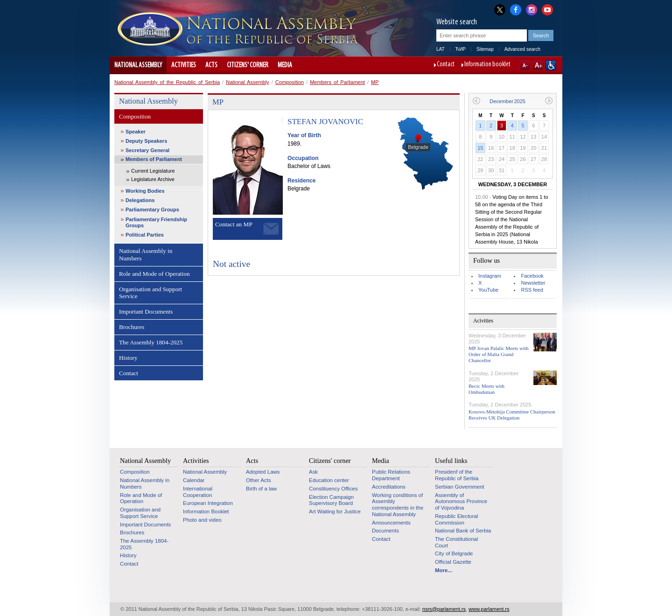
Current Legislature (153, 171)
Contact (446, 65)
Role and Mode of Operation (154, 274)
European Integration (208, 503)
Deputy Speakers (146, 141)
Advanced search (522, 49)
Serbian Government (460, 487)
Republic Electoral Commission (456, 519)
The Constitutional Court (456, 542)
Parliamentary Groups (152, 210)
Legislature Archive (153, 179)
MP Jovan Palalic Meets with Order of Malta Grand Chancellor (499, 354)
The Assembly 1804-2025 (151, 342)
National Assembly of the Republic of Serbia (167, 82)
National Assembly (138, 65)
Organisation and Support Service (150, 293)
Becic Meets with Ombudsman (486, 389)
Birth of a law (261, 489)
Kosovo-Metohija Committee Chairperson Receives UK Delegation (512, 415)
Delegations (140, 200)
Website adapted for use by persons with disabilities (551, 65)
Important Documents (146, 311)
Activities (184, 65)
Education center (329, 480)
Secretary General (147, 150)
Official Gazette (453, 562)
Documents (385, 531)
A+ (538, 65)
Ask (313, 472)
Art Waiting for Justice (335, 511)
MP (375, 82)
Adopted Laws (263, 472)
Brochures (132, 327)
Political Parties (145, 235)
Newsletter (533, 283)
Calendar (194, 480)
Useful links (451, 461)
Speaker (136, 132)
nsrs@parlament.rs (444, 609)
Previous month (476, 101)
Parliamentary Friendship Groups (156, 222)
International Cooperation (198, 492)
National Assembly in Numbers (146, 255)
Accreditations (389, 487)
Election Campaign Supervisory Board (331, 500)
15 (480, 148)
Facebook (532, 276)
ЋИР (461, 49)
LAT (441, 49)
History (128, 358)
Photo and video (202, 520)
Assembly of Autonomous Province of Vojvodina (461, 501)
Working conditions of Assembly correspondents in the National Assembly (398, 505)
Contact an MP (234, 224)
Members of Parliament (337, 82)
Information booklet (487, 65)
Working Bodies (145, 191)
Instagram (490, 276)
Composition (290, 82)
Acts (211, 65)
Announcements (391, 523)
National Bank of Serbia (463, 531)
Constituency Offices (333, 489)
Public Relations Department (391, 475)
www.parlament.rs (489, 609)
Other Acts (258, 480)
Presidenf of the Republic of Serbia (457, 475)
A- (525, 65)
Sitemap (485, 49)
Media (285, 65)
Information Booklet (206, 511)
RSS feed (532, 290)
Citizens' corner (248, 65)
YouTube (488, 290)
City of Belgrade (454, 553)
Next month (549, 101)
